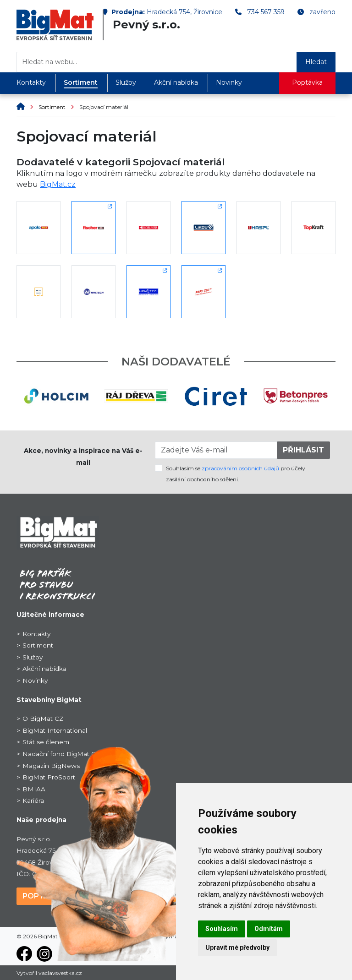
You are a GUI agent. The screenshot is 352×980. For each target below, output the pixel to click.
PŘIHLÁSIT (303, 450)
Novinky (229, 82)
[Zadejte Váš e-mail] (216, 450)
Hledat (316, 62)
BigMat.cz (58, 184)
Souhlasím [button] (222, 929)
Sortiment (81, 82)
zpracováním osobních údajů (240, 468)
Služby (126, 82)
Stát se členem (46, 742)
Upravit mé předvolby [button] (237, 947)
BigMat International (55, 730)
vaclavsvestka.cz (60, 973)
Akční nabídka (176, 82)
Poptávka (307, 82)
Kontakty (31, 82)
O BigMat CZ (43, 719)
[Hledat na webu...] (157, 62)
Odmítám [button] (269, 929)
